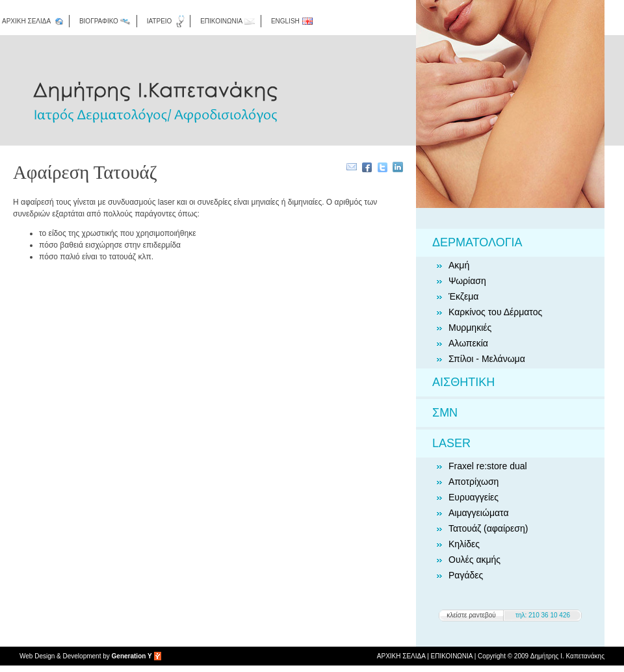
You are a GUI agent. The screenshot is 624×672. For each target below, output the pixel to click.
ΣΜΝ (445, 413)
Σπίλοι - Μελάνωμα (487, 359)
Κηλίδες (464, 544)
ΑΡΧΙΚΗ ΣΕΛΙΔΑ (26, 21)
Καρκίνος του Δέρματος (495, 312)
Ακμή (459, 265)
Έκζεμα (463, 296)
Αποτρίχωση (474, 482)
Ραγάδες (466, 575)
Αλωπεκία (468, 343)
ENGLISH (285, 21)
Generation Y (132, 656)
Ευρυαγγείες (474, 497)
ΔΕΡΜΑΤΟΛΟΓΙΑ (477, 242)
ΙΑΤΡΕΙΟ (160, 21)
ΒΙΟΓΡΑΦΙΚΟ (99, 21)
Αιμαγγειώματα (478, 513)
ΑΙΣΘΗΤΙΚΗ (463, 382)
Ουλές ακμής (474, 560)
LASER (451, 443)
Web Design (37, 656)
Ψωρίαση (467, 281)
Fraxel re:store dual (488, 466)
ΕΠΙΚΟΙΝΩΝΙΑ (221, 21)
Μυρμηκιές (470, 328)
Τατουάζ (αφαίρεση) (488, 528)
